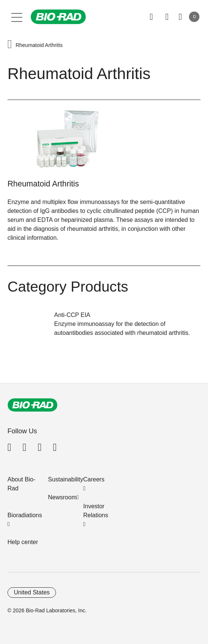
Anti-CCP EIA (72, 315)
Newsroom (62, 497)
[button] (10, 45)
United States (32, 592)
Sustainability (66, 479)
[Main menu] (17, 17)
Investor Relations (96, 511)
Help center (23, 542)
